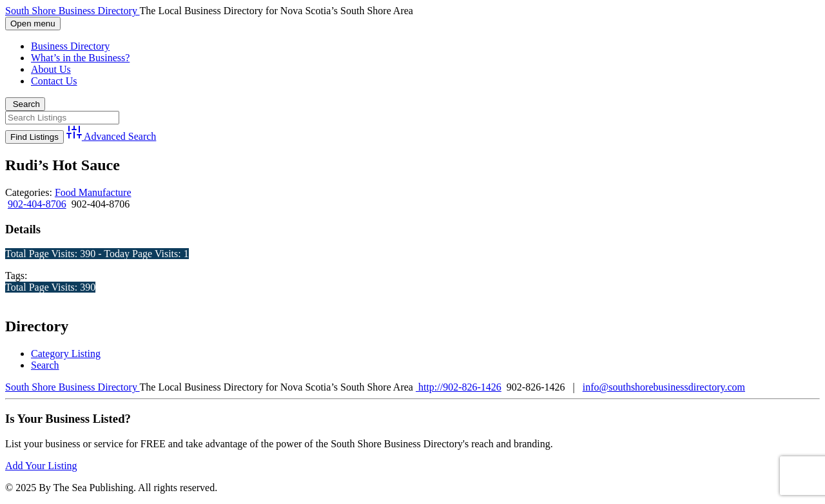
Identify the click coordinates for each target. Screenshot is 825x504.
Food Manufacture (93, 192)
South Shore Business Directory (73, 11)
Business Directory (70, 46)
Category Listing (66, 354)
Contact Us (54, 81)
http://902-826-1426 (459, 387)
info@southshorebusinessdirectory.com (664, 387)
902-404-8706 (37, 204)
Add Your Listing (41, 466)
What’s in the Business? (80, 58)
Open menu (33, 24)
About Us (51, 69)
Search (25, 104)
